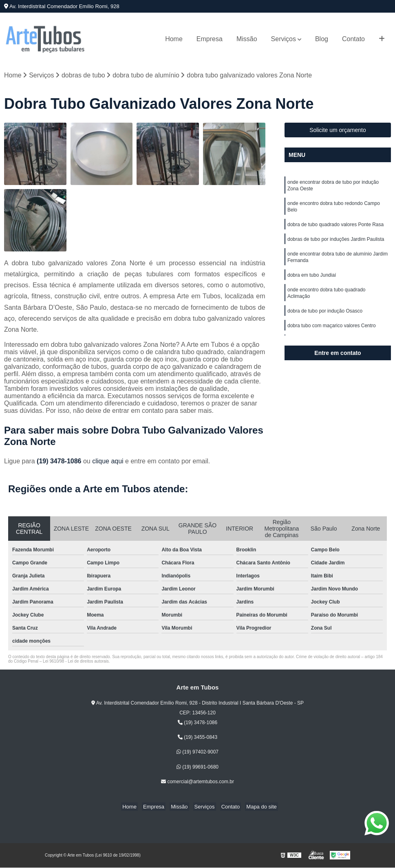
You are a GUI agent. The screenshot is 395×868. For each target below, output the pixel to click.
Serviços (284, 39)
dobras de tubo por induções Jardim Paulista (336, 245)
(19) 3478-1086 (60, 462)
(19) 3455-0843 (197, 738)
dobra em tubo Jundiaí (312, 283)
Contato (353, 39)
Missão (247, 39)
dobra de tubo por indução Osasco (325, 321)
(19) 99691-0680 (197, 767)
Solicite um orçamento (338, 131)
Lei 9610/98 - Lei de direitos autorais (76, 662)
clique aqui (108, 462)
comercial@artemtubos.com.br (197, 782)
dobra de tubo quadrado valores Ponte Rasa (335, 229)
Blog (322, 39)
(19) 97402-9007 (197, 753)
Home (174, 39)
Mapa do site (255, 807)
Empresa (210, 39)
